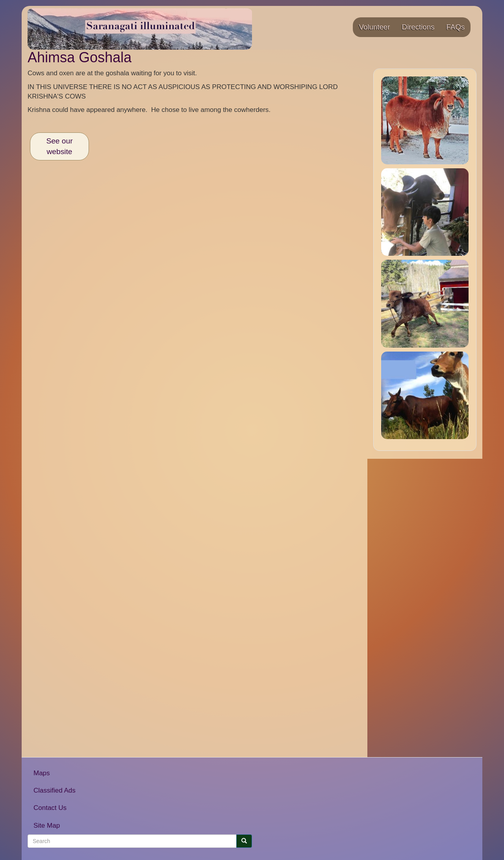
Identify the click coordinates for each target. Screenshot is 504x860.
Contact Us (50, 808)
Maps (42, 773)
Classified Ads (55, 790)
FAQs (455, 27)
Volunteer (374, 27)
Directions (418, 27)
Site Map (47, 826)
